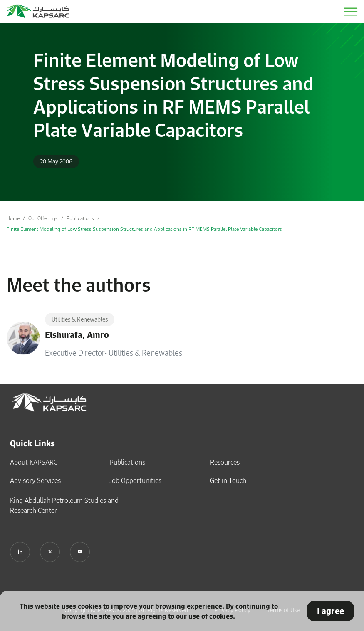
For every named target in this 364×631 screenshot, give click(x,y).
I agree (331, 611)
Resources (225, 462)
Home (13, 218)
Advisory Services (35, 480)
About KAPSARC (34, 462)
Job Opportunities (135, 480)
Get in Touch (228, 480)
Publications (80, 218)
